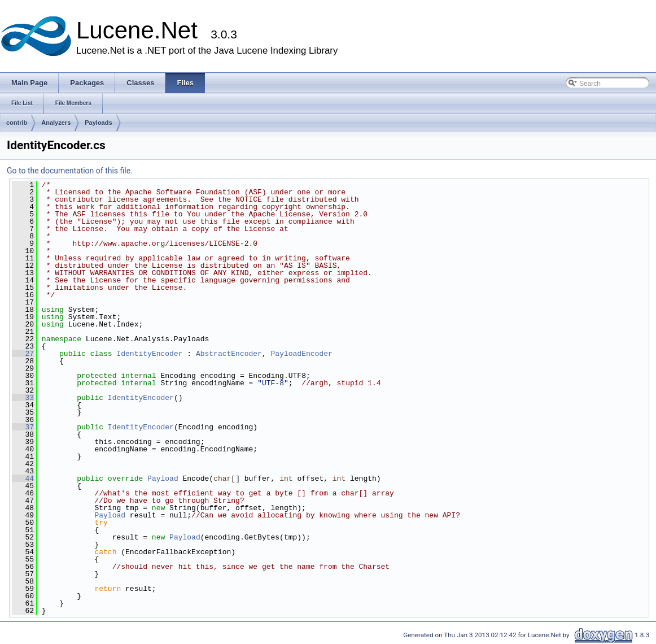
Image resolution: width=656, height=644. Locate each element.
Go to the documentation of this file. (70, 171)
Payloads (98, 123)
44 (23, 478)
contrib (17, 123)
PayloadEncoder (302, 354)
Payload (163, 478)
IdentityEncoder (149, 354)
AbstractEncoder (229, 354)
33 (23, 398)
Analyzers (56, 123)
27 (23, 354)
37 (23, 427)
